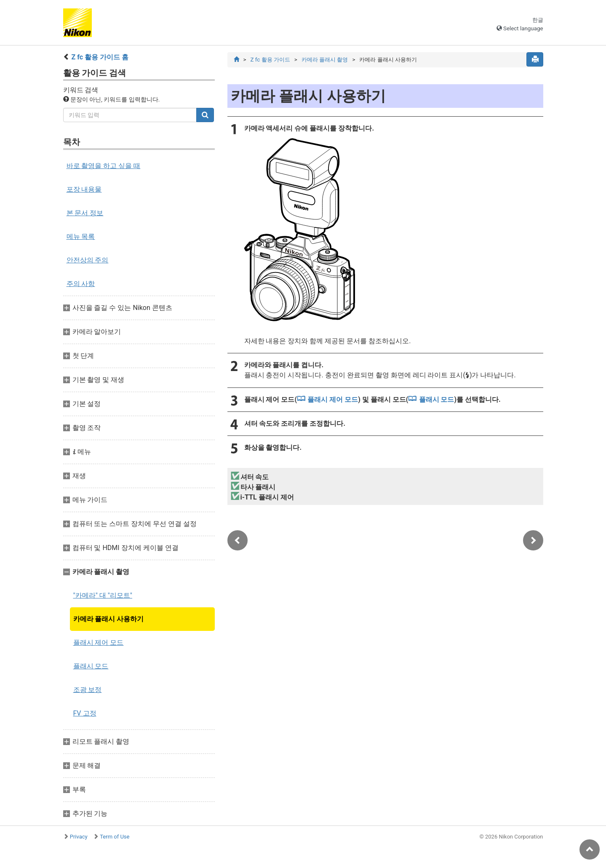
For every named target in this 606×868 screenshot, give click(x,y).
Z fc (270, 60)
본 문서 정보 (85, 213)
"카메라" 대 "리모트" (103, 595)
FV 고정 (85, 713)
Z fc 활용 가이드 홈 (100, 57)
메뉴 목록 (81, 236)
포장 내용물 (84, 189)
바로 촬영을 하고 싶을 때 (104, 166)
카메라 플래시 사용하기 (109, 619)
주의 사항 (81, 284)
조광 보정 (88, 690)
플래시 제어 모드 (99, 642)
